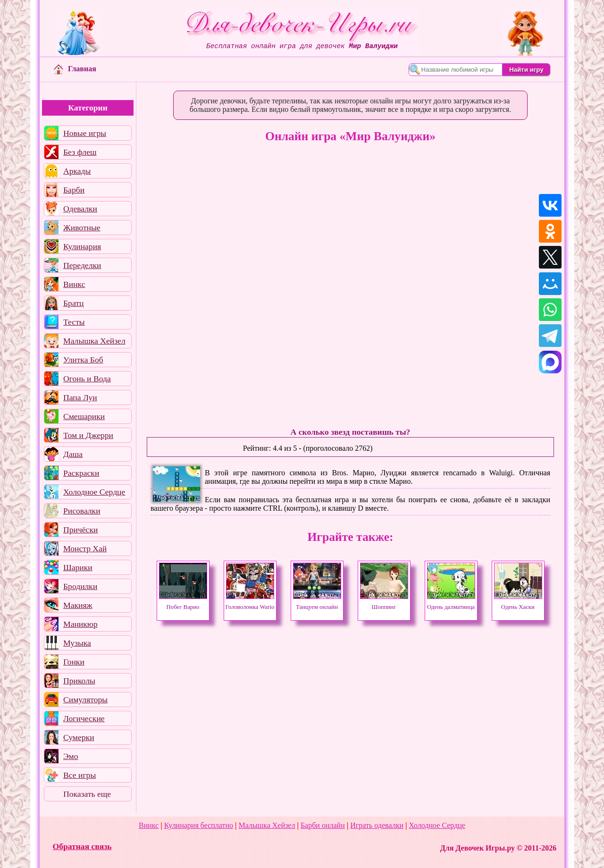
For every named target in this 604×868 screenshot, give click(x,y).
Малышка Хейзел (94, 341)
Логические (84, 718)
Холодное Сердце (94, 492)
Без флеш (80, 152)
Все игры (80, 775)
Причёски (80, 530)
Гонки (74, 662)
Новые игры (85, 133)
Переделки (82, 265)
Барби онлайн (323, 825)
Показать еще (87, 794)
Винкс (74, 284)
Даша (73, 454)
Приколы (79, 681)
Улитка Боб (83, 360)
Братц (73, 303)
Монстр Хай (85, 548)
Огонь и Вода (87, 379)
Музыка (77, 643)
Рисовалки (82, 511)
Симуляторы (85, 699)
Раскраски (81, 473)
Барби (74, 190)
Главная (75, 69)
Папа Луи (80, 397)
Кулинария (82, 246)
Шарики (78, 567)
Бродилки (80, 586)
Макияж (78, 605)
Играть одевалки (377, 825)
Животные (82, 228)
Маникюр (80, 624)
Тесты (74, 322)
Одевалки (80, 209)
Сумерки (79, 737)
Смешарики (84, 416)
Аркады (77, 171)
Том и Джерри (88, 435)
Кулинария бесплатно (199, 825)
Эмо (71, 756)
